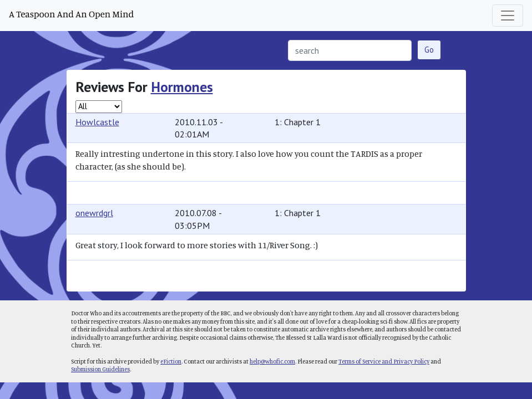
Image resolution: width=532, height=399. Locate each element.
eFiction (171, 361)
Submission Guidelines (100, 369)
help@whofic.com (272, 361)
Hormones (182, 87)
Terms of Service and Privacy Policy (384, 361)
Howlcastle (97, 122)
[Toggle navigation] (508, 16)
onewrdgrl (94, 213)
